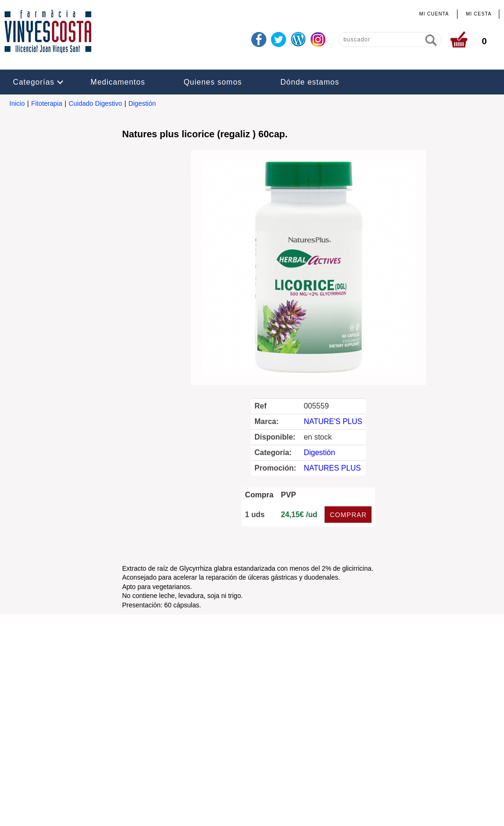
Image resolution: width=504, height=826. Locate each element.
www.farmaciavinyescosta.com (331, 751)
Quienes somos (213, 82)
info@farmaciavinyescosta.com (238, 751)
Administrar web (208, 810)
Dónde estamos (310, 82)
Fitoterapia (47, 103)
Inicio (17, 103)
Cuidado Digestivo (95, 103)
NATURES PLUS (333, 468)
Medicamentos (118, 82)
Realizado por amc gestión (280, 810)
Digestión (142, 103)
